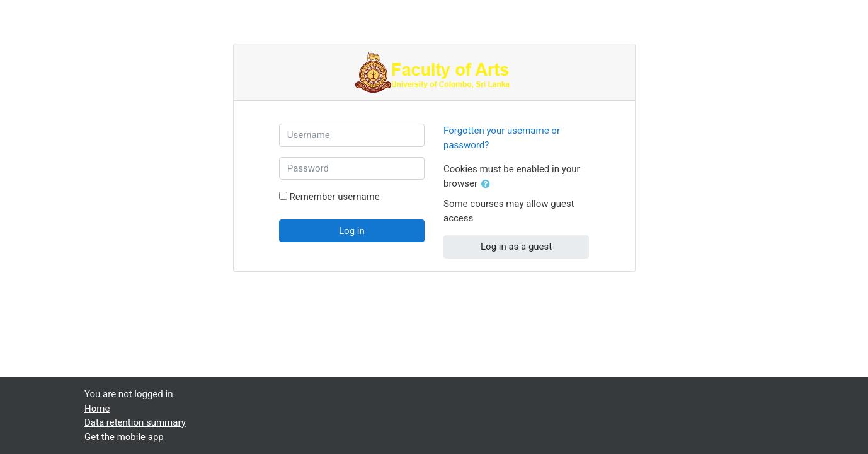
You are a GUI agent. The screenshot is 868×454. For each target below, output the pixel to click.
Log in (352, 231)
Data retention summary (135, 422)
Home (97, 409)
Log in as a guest (516, 247)
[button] (488, 184)
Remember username (334, 197)
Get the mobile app (124, 437)
